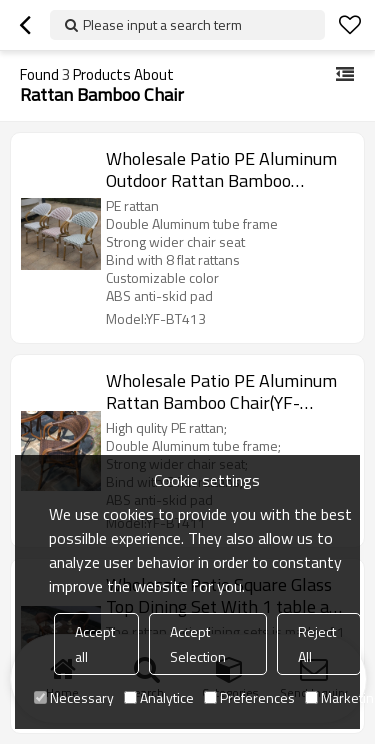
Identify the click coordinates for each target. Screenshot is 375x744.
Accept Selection (198, 644)
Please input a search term (162, 24)
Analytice (159, 697)
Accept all (95, 644)
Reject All (317, 644)
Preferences (249, 697)
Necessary (74, 697)
